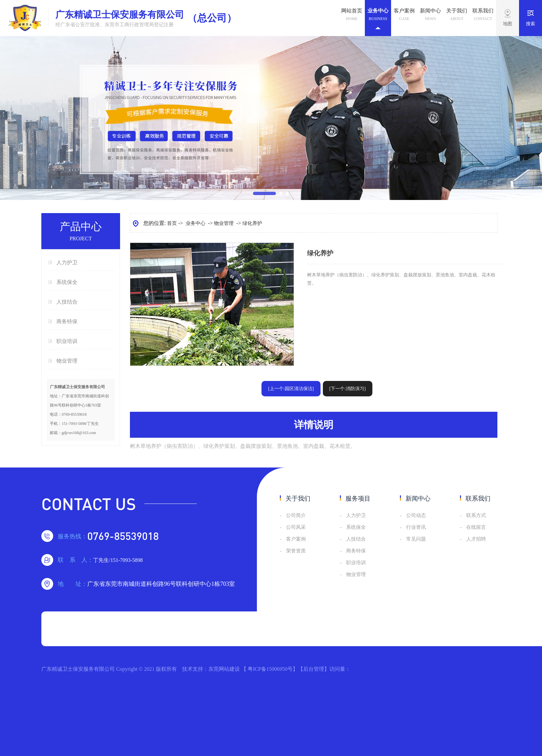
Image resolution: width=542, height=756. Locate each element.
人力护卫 (67, 262)
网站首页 (352, 15)
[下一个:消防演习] (348, 389)
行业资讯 (416, 527)
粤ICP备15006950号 (270, 669)
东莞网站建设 (224, 669)
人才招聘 (476, 539)
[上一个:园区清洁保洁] (291, 389)
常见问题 (416, 539)
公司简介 (296, 515)
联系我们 (483, 15)
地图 (508, 24)
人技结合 (67, 302)
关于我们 (457, 15)
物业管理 (67, 361)
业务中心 (378, 19)
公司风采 (296, 527)
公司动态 (416, 515)
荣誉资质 (296, 551)
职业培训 (67, 341)
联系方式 (476, 515)
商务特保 (67, 321)
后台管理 (314, 669)
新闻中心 (430, 15)
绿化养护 (252, 223)
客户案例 (404, 15)
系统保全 (67, 282)
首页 (172, 223)
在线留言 (476, 527)
